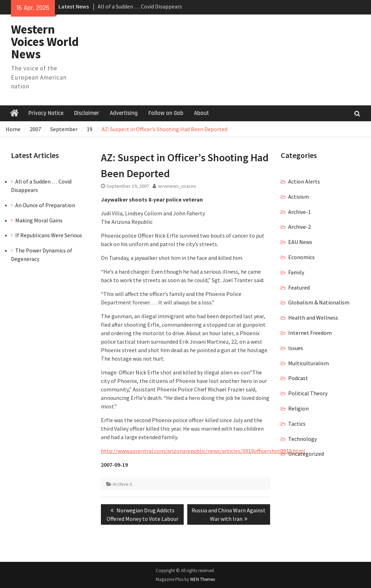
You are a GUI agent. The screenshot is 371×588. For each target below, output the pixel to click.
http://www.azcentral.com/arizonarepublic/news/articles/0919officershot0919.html (203, 451)
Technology (302, 439)
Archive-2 (299, 227)
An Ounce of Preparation (45, 205)
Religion (298, 408)
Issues (296, 348)
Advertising (124, 113)
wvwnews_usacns (177, 186)
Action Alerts (304, 181)
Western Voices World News (45, 42)
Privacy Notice (46, 113)
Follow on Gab (166, 113)
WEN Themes (202, 579)
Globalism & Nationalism (319, 302)
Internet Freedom (310, 333)
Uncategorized (306, 454)
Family (296, 272)
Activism (299, 197)
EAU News (300, 242)
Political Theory (308, 393)
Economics (301, 257)
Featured (299, 287)
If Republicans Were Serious (49, 235)
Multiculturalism (309, 363)
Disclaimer (87, 113)
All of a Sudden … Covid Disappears (140, 6)
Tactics (297, 424)
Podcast (298, 378)
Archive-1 (122, 484)
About (201, 113)
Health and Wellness (313, 318)
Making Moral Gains (39, 220)
